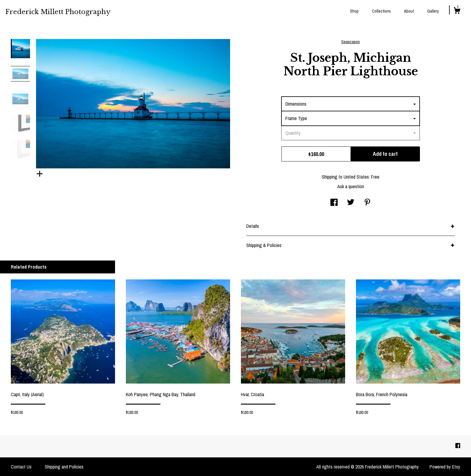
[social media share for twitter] (351, 203)
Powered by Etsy (445, 467)
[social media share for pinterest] (367, 203)
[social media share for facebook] (334, 203)
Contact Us (21, 467)
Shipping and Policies (64, 467)
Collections (381, 11)
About (409, 11)
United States (356, 177)
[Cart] (457, 11)
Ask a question (351, 186)
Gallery (433, 11)
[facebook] (458, 446)
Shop (354, 11)
